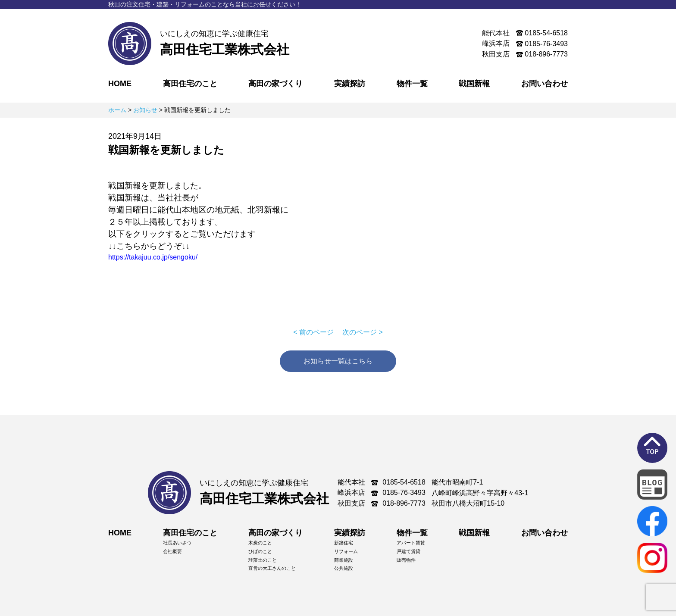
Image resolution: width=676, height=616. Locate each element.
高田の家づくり (275, 84)
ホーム (117, 110)
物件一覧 (412, 84)
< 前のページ (313, 332)
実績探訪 (350, 84)
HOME (120, 84)
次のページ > (363, 332)
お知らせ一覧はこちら (338, 361)
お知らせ (145, 110)
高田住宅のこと (190, 84)
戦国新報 (474, 84)
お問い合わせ (545, 84)
